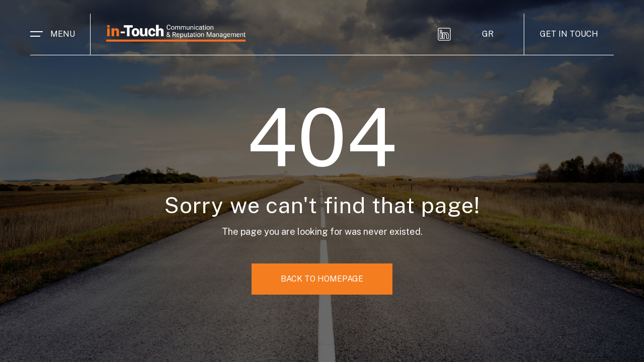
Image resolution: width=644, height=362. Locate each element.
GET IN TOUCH (569, 34)
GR (488, 34)
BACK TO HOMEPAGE (322, 279)
